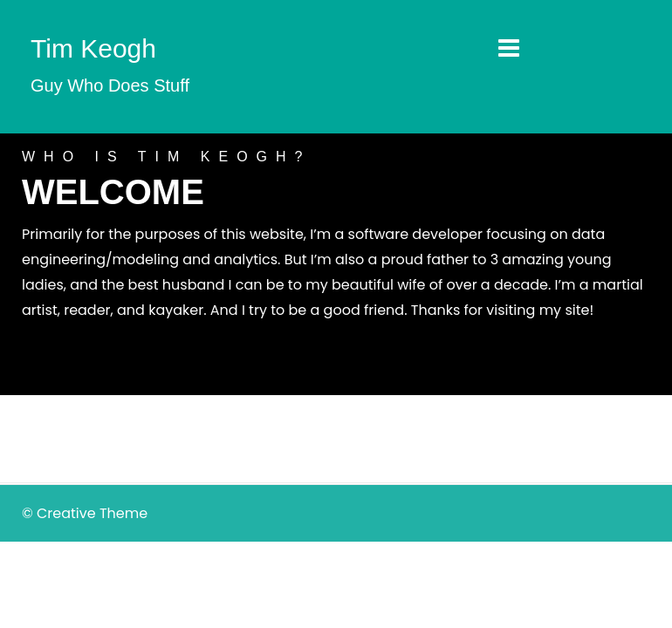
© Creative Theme (85, 513)
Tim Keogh (93, 48)
